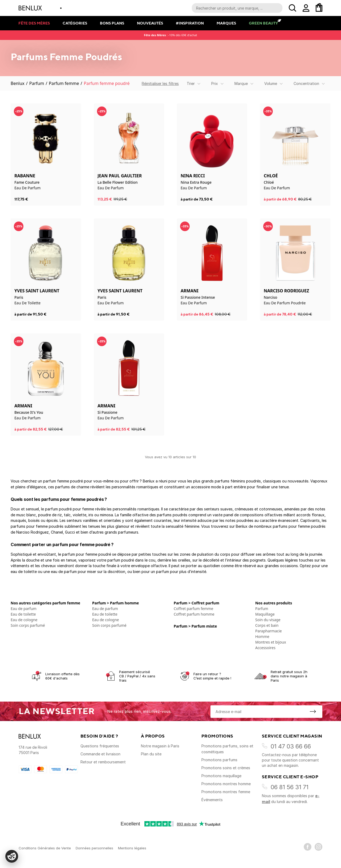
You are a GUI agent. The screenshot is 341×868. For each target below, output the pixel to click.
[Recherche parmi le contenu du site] (237, 8)
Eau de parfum (24, 609)
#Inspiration (190, 23)
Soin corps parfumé (28, 625)
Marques (226, 23)
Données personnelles (94, 848)
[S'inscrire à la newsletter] (313, 711)
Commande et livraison (100, 754)
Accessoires (265, 648)
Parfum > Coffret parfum (196, 603)
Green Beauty (263, 23)
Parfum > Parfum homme (115, 603)
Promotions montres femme (226, 792)
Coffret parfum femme (193, 609)
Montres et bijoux (271, 642)
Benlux (18, 83)
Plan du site (151, 754)
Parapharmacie (269, 631)
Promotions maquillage (221, 776)
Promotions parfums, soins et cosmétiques (227, 749)
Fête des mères (34, 23)
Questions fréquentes (100, 746)
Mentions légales (132, 848)
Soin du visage (268, 620)
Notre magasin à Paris (160, 746)
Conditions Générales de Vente (45, 848)
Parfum (37, 83)
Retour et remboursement (103, 762)
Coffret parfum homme (194, 614)
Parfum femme (64, 83)
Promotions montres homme (226, 784)
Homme (262, 636)
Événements (212, 800)
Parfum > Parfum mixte (195, 626)
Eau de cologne (24, 620)
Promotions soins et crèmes (226, 768)
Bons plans (112, 23)
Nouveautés (150, 23)
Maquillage (265, 614)
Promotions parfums (219, 760)
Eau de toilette (23, 614)
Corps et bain (267, 625)
